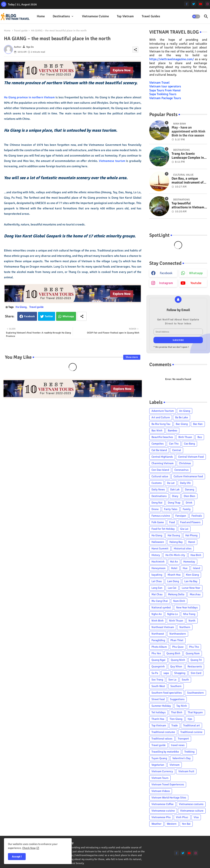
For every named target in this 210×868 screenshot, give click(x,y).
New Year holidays (187, 608)
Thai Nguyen (195, 712)
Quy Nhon (176, 666)
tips (190, 719)
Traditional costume (163, 732)
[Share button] (82, 316)
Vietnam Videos (161, 791)
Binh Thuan (185, 437)
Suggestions (177, 699)
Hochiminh (158, 562)
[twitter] (194, 4)
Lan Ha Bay (191, 581)
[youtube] (201, 4)
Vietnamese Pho (161, 817)
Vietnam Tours (160, 778)
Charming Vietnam (163, 463)
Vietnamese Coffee (163, 804)
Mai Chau (157, 594)
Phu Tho (194, 647)
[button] (196, 16)
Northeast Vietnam (163, 627)
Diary (175, 496)
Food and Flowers (190, 522)
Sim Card (196, 673)
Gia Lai (184, 529)
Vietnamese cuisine (95, 16)
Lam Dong (173, 581)
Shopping (180, 673)
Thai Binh (177, 712)
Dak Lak (175, 490)
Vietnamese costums (191, 804)
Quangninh (158, 666)
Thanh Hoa (158, 719)
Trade (175, 725)
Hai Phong (191, 535)
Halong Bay (176, 542)
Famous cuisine (161, 516)
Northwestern (178, 634)
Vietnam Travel (159, 83)
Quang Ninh (178, 660)
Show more (132, 357)
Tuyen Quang (159, 758)
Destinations (61, 16)
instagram (166, 283)
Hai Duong (174, 535)
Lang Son (157, 588)
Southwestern (195, 693)
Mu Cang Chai (160, 601)
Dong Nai (157, 503)
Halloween (158, 542)
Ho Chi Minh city (175, 555)
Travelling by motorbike (165, 752)
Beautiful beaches (162, 437)
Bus (200, 437)
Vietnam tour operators (165, 86)
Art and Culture (161, 417)
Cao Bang (189, 444)
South (185, 680)
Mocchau (195, 594)
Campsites (158, 444)
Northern (185, 627)
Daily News (158, 490)
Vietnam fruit (186, 771)
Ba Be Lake (182, 417)
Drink (189, 503)
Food (172, 522)
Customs (157, 483)
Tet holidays (159, 712)
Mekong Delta (176, 594)
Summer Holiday (161, 706)
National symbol (161, 608)
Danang (189, 490)
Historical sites (183, 549)
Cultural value (160, 476)
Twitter (49, 316)
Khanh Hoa (174, 575)
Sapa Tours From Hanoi (165, 90)
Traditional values (162, 739)
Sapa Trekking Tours (163, 94)
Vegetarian (158, 765)
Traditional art (191, 725)
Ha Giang (21, 307)
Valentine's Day (182, 758)
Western (172, 824)
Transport (183, 739)
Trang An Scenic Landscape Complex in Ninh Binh (188, 156)
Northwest (158, 634)
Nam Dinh (179, 601)
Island (196, 568)
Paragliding (158, 640)
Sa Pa (155, 673)
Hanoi (192, 542)
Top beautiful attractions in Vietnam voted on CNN (188, 205)
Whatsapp (68, 316)
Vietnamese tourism (112, 161)
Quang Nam (193, 653)
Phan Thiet (177, 640)
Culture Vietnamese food (188, 476)
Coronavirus (181, 470)
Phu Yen (156, 653)
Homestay (189, 562)
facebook (166, 273)
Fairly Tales (171, 509)
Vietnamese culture (192, 811)
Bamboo (172, 431)
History (156, 555)
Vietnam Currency (162, 771)
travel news (178, 745)
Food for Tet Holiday (163, 529)
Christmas (185, 463)
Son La (172, 680)
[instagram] (208, 4)
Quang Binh (173, 653)
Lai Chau (157, 581)
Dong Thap (174, 503)
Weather (156, 824)
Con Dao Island (160, 470)
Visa (196, 817)
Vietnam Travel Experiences (168, 784)
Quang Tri (196, 660)
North (192, 621)
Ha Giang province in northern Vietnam (29, 97)
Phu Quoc (178, 647)
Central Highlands (162, 457)
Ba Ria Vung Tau (161, 424)
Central (177, 450)
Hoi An (174, 562)
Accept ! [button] (17, 857)
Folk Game (158, 522)
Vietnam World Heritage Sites (169, 798)
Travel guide (21, 31)
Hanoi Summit (160, 549)
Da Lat (171, 483)
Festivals (197, 516)
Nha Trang (189, 614)
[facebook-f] (187, 4)
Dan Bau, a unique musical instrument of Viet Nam (188, 181)
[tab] (41, 16)
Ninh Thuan (176, 621)
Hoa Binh (196, 555)
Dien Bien (189, 496)
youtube (196, 283)
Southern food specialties (167, 693)
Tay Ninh (182, 706)
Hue (185, 568)
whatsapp (196, 273)
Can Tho (174, 444)
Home (41, 16)
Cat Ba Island (159, 450)
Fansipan (181, 516)
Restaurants (195, 666)
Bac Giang (182, 424)
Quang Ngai (158, 660)
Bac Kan (198, 424)
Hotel (174, 568)
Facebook (29, 316)
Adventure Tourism (163, 411)
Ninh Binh (158, 621)
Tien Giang (176, 719)
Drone (155, 509)
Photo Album (159, 647)
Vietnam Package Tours (165, 98)
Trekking (189, 752)
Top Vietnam (125, 16)
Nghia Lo (172, 614)
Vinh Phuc (182, 817)
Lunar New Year (191, 588)
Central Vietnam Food (191, 457)
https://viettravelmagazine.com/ (172, 59)
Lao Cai (172, 588)
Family (187, 509)
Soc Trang (157, 680)
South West (158, 686)
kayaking (157, 575)
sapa (166, 673)
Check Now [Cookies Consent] (29, 848)
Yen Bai (186, 824)
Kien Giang (192, 575)
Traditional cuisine (191, 732)
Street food (158, 699)
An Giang (185, 411)
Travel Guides (151, 16)
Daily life (185, 483)
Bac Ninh (157, 431)
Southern (176, 686)
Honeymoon (159, 568)
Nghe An (157, 614)
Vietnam (175, 765)
